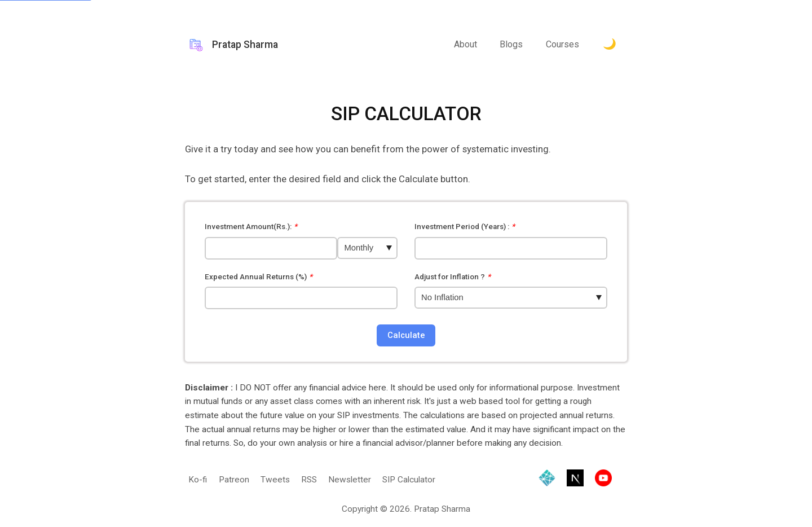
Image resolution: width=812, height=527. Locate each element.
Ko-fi (198, 480)
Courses (562, 44)
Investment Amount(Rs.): (251, 227)
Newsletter (350, 480)
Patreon (234, 480)
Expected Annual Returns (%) (259, 277)
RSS (309, 480)
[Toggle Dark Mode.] (610, 45)
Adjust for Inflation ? (453, 277)
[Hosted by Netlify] (547, 480)
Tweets (275, 480)
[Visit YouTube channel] (603, 480)
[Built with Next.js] (575, 480)
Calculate (406, 335)
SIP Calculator (409, 480)
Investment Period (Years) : (465, 227)
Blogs (511, 44)
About (465, 44)
